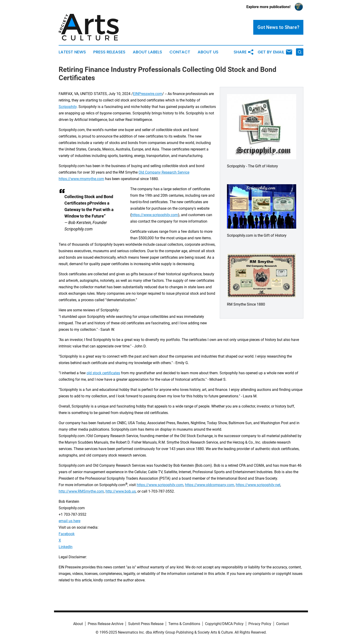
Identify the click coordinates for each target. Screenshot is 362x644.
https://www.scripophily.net (258, 485)
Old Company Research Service (164, 172)
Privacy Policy (260, 624)
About (78, 624)
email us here (69, 521)
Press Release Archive (106, 624)
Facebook (67, 534)
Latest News (72, 52)
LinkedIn (66, 547)
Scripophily (68, 107)
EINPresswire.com (148, 94)
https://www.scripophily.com (155, 215)
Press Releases (109, 52)
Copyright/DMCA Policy (224, 624)
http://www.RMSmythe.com (81, 491)
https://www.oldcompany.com (210, 485)
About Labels (147, 52)
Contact (180, 52)
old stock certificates (103, 373)
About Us (208, 52)
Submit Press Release (146, 624)
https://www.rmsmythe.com (81, 179)
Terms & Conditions (184, 624)
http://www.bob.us (121, 491)
